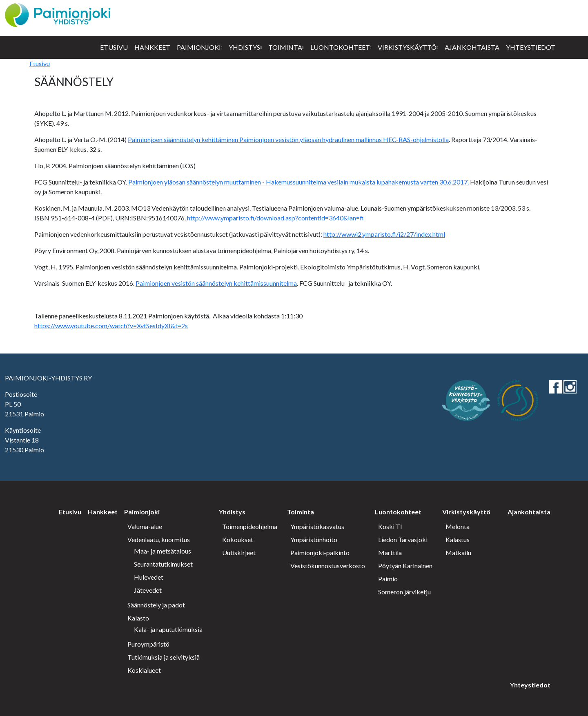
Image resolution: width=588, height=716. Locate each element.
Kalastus (458, 539)
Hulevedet (149, 577)
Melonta (458, 526)
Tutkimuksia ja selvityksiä (164, 657)
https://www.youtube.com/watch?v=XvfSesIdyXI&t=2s (111, 326)
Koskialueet (144, 670)
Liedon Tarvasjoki (403, 539)
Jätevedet (148, 590)
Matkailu (458, 553)
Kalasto (138, 618)
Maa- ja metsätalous (163, 551)
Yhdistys (244, 47)
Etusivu (114, 47)
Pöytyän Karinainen (405, 566)
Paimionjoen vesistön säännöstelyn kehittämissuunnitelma (216, 283)
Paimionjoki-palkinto (320, 553)
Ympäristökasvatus (317, 526)
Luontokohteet (340, 47)
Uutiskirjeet (239, 553)
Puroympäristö (148, 644)
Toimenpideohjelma (250, 526)
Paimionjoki (199, 47)
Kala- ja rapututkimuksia (168, 629)
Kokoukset (238, 539)
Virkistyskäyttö (407, 47)
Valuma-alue (145, 526)
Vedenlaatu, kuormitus (159, 539)
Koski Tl (390, 526)
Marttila (390, 553)
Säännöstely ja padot (156, 605)
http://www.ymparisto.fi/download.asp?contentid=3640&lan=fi (275, 218)
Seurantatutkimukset (163, 564)
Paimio (388, 579)
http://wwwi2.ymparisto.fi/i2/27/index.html (384, 234)
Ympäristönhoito (314, 539)
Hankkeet (152, 47)
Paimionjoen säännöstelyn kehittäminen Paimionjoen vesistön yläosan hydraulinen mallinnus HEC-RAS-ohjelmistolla (288, 139)
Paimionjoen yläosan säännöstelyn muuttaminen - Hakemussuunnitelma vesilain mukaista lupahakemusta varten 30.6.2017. (298, 182)
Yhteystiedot (531, 47)
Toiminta (285, 47)
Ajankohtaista (472, 47)
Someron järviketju (404, 592)
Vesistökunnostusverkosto (328, 566)
